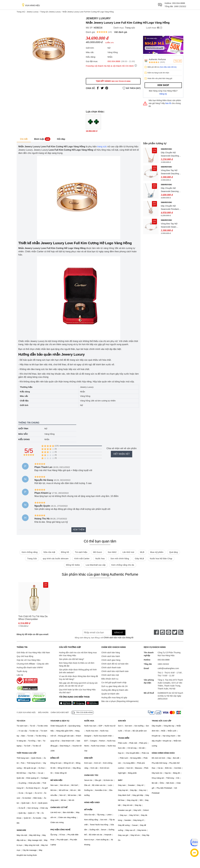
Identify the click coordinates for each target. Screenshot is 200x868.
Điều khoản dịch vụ (110, 679)
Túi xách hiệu (81, 552)
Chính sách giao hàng (111, 660)
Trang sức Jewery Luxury (50, 12)
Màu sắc (23, 434)
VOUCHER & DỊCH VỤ (60, 721)
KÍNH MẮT (88, 758)
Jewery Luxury (32, 12)
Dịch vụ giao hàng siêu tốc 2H (114, 686)
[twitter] (175, 632)
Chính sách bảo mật (110, 675)
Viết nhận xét (122, 454)
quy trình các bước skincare (56, 558)
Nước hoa (100, 558)
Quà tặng (173, 552)
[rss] (181, 632)
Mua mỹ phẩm (157, 552)
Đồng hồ (65, 552)
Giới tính (23, 429)
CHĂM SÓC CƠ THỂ (59, 807)
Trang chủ (21, 12)
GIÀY (120, 780)
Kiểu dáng (24, 439)
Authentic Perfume (157, 59)
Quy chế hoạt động (25, 656)
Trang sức (130, 28)
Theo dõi (178, 61)
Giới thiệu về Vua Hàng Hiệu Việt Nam (33, 653)
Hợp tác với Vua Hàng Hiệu (29, 660)
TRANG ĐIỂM (124, 738)
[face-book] (156, 632)
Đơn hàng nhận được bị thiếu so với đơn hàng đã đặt (77, 664)
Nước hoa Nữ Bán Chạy (161, 558)
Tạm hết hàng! (113, 81)
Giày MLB (139, 558)
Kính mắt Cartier (82, 558)
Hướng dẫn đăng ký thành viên (115, 690)
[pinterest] (169, 632)
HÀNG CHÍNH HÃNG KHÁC (163, 753)
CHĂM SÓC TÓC (91, 775)
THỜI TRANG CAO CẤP (27, 753)
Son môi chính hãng (120, 558)
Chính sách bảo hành (111, 656)
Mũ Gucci (97, 552)
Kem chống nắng (30, 552)
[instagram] (162, 632)
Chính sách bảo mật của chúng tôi (118, 638)
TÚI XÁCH (21, 721)
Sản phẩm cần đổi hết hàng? (72, 659)
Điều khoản (43, 713)
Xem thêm (79, 530)
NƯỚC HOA (89, 721)
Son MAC (112, 552)
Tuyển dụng (22, 671)
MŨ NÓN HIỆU (56, 780)
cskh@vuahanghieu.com (168, 668)
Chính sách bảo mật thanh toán (115, 671)
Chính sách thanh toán (111, 668)
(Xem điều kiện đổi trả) (168, 67)
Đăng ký (163, 94)
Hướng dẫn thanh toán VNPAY (30, 668)
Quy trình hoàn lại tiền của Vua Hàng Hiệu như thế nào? (77, 691)
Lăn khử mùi (128, 552)
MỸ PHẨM (88, 810)
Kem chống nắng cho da (123, 565)
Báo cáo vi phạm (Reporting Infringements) (120, 701)
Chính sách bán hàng (111, 653)
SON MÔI (122, 721)
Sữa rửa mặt (49, 552)
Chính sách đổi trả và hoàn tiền (115, 664)
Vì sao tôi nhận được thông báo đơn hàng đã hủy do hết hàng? (78, 678)
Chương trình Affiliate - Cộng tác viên (33, 664)
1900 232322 (180, 6)
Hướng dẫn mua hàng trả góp (114, 698)
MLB (142, 552)
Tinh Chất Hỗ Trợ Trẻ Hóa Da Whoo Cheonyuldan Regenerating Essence (33, 618)
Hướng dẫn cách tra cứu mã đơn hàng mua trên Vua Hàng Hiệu (78, 654)
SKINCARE (21, 830)
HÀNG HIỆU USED (92, 802)
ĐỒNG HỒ (55, 758)
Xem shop (163, 85)
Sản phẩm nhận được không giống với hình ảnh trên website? (78, 671)
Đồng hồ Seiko (73, 565)
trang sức (102, 147)
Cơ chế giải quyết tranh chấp (114, 683)
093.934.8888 (179, 3)
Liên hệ (20, 675)
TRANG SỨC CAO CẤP (162, 721)
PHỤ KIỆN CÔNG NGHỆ (60, 830)
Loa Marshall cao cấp (96, 565)
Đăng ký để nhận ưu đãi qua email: (33, 634)
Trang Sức (32, 558)
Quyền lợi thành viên (110, 694)
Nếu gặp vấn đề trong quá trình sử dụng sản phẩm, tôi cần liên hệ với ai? (78, 684)
